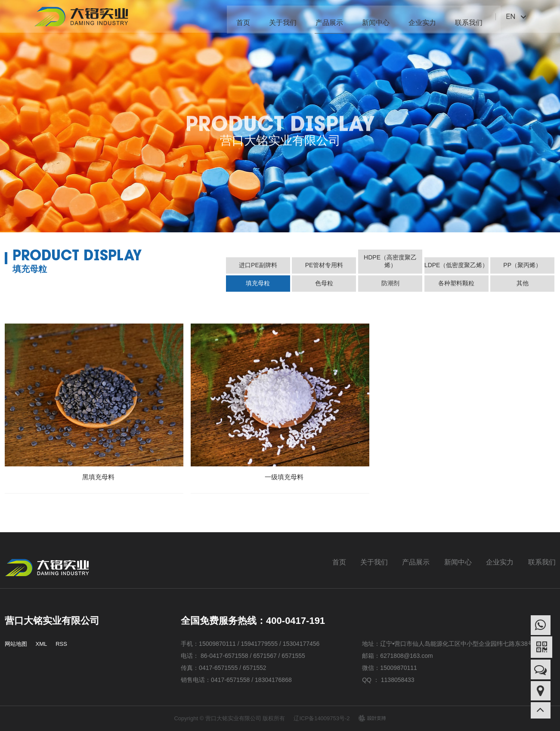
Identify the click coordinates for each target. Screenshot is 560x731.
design (372, 718)
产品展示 (325, 17)
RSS (61, 644)
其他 (523, 283)
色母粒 (324, 283)
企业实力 (418, 17)
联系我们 (465, 17)
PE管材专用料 (324, 265)
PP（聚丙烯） (522, 265)
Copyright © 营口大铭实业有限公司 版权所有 (229, 718)
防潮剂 (390, 283)
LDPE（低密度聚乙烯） (456, 265)
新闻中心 (372, 17)
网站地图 (16, 644)
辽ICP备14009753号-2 (322, 718)
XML (42, 644)
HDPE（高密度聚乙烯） (390, 261)
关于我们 (279, 17)
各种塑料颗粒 (456, 283)
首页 (239, 17)
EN (507, 17)
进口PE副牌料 (258, 265)
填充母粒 (258, 283)
